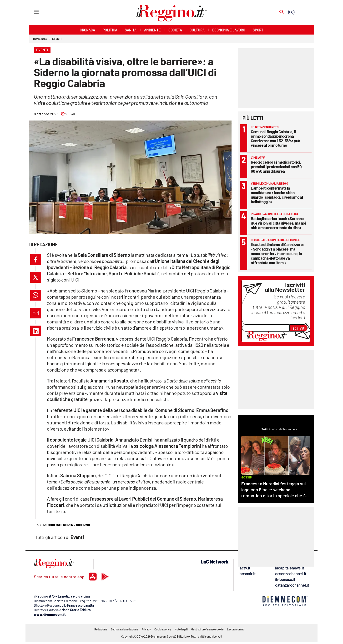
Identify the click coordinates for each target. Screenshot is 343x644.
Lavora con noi (236, 629)
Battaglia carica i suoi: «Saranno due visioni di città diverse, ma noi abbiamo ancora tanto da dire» (278, 223)
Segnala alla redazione (124, 629)
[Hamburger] (32, 12)
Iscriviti (299, 328)
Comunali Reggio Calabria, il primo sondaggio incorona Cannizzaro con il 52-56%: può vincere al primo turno (275, 138)
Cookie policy (163, 629)
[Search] (282, 13)
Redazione (101, 629)
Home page (40, 39)
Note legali (181, 629)
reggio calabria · (59, 525)
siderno (83, 525)
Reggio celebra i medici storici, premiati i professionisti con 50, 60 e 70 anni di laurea (277, 166)
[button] (36, 259)
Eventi (57, 39)
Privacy (146, 629)
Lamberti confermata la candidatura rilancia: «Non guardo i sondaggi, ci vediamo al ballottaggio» (277, 195)
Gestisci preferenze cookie (207, 629)
